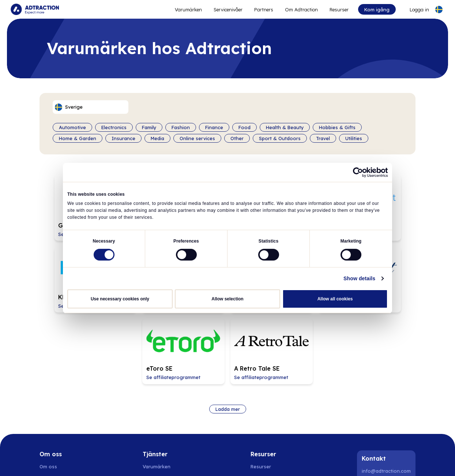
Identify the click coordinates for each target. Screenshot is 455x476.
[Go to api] (268, 386)
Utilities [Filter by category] (354, 138)
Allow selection (227, 298)
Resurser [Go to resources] (338, 9)
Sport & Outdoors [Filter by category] (280, 138)
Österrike (267, 461)
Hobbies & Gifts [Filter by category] (337, 127)
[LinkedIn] (369, 395)
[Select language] (438, 9)
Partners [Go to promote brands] (263, 9)
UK (331, 461)
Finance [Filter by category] (214, 127)
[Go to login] (414, 9)
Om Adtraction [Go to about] (301, 9)
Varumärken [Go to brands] (157, 375)
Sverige (48, 461)
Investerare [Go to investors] (53, 398)
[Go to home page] (36, 9)
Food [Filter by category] (245, 127)
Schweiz (242, 461)
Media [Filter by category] (157, 138)
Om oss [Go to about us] (48, 375)
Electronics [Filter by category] (114, 127)
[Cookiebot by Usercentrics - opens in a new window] (356, 172)
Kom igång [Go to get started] (376, 9)
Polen (134, 461)
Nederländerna (186, 461)
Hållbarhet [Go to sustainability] (51, 421)
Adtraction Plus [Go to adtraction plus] (160, 398)
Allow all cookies (335, 298)
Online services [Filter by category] (197, 138)
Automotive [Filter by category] (72, 127)
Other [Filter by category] (237, 138)
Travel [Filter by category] (323, 138)
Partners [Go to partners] (153, 386)
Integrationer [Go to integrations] (266, 410)
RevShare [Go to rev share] (154, 410)
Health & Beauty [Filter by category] (285, 127)
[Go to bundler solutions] (161, 421)
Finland (115, 461)
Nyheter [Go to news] (49, 410)
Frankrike (292, 461)
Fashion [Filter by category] (181, 127)
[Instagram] (387, 395)
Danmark (91, 461)
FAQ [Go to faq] (255, 398)
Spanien (155, 461)
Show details (363, 278)
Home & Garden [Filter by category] (78, 138)
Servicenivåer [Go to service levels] (227, 9)
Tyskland (218, 461)
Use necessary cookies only (120, 298)
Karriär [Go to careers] (47, 386)
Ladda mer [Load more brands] (228, 317)
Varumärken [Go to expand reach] (188, 9)
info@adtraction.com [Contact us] (386, 379)
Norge (69, 461)
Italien (315, 461)
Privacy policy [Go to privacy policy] (55, 433)
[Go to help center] (268, 421)
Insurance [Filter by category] (123, 138)
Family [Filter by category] (149, 127)
